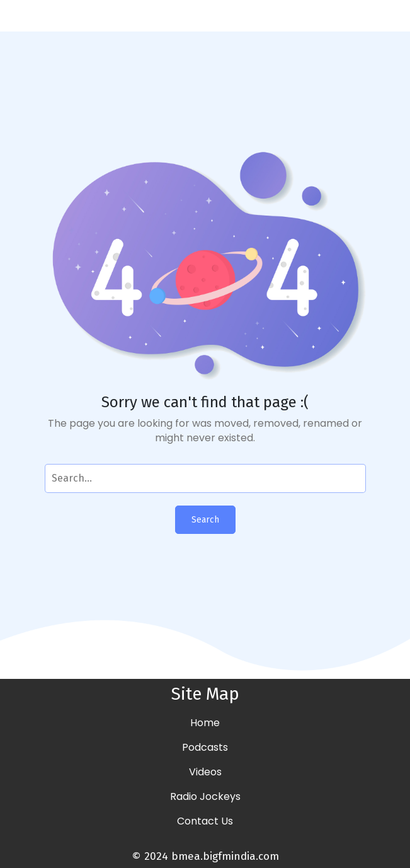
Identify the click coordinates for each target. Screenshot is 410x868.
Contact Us (205, 821)
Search (205, 520)
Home (205, 723)
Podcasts (205, 747)
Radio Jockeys (205, 796)
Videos (205, 772)
